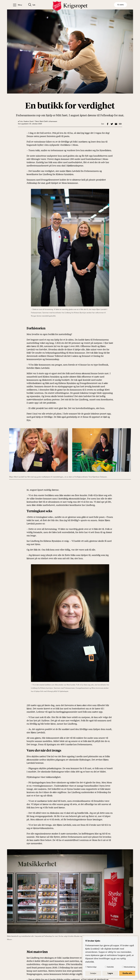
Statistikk (110, 967)
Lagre (110, 973)
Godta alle (127, 973)
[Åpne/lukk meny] (18, 5)
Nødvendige (92, 967)
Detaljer (93, 973)
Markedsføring (130, 967)
